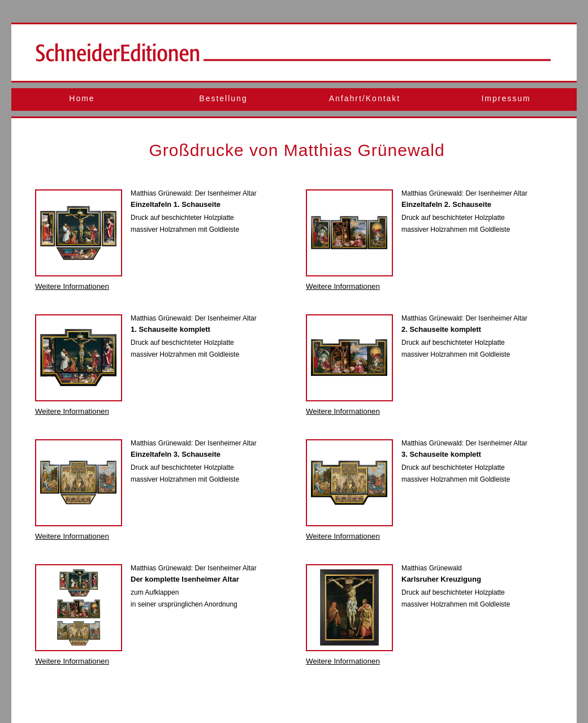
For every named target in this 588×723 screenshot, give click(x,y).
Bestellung (223, 98)
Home (82, 98)
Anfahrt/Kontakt (365, 98)
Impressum (506, 98)
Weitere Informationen (72, 286)
